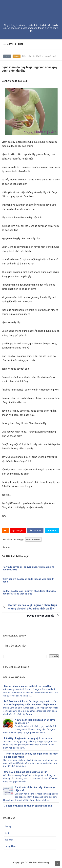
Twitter (52, 530)
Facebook (35, 530)
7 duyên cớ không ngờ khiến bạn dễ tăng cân (28, 806)
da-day (17, 56)
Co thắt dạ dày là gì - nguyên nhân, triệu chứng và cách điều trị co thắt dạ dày (29, 592)
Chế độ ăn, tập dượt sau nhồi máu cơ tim (26, 772)
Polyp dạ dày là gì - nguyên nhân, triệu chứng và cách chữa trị (28, 568)
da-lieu (8, 833)
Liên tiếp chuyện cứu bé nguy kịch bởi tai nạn (28, 738)
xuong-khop (10, 846)
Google (18, 530)
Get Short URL (33, 540)
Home (7, 56)
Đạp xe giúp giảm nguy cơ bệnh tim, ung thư (28, 686)
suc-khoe (9, 840)
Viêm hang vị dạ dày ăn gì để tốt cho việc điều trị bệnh (29, 580)
